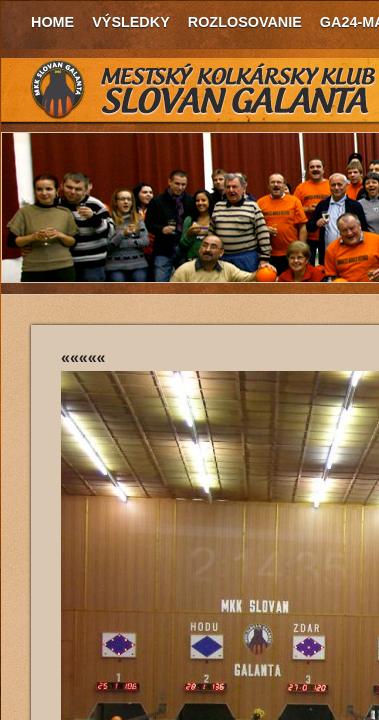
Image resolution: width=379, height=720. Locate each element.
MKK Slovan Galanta (204, 90)
